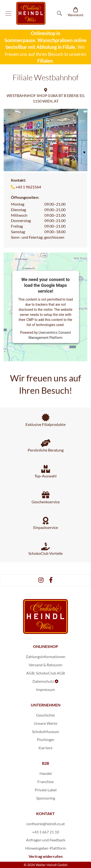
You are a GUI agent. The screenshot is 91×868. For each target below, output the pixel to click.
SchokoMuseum (45, 731)
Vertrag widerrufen (46, 856)
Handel (46, 773)
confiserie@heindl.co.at (45, 824)
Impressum (45, 689)
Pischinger (46, 739)
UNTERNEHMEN (46, 705)
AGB (30, 673)
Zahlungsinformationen (45, 657)
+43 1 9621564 (28, 187)
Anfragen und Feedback (46, 840)
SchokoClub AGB (50, 673)
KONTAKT (45, 813)
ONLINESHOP (45, 646)
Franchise (45, 782)
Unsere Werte (45, 723)
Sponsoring (46, 798)
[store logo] (31, 13)
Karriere (45, 748)
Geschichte (45, 715)
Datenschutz (43, 681)
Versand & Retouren (45, 665)
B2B (45, 763)
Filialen (45, 61)
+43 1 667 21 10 (45, 832)
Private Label (46, 790)
